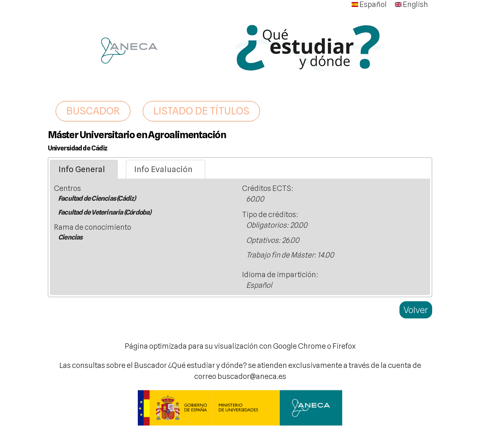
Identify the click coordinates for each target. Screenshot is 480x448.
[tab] (84, 170)
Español (369, 4)
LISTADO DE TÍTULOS (201, 111)
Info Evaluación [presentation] (163, 169)
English (412, 4)
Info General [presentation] (82, 169)
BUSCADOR (93, 111)
